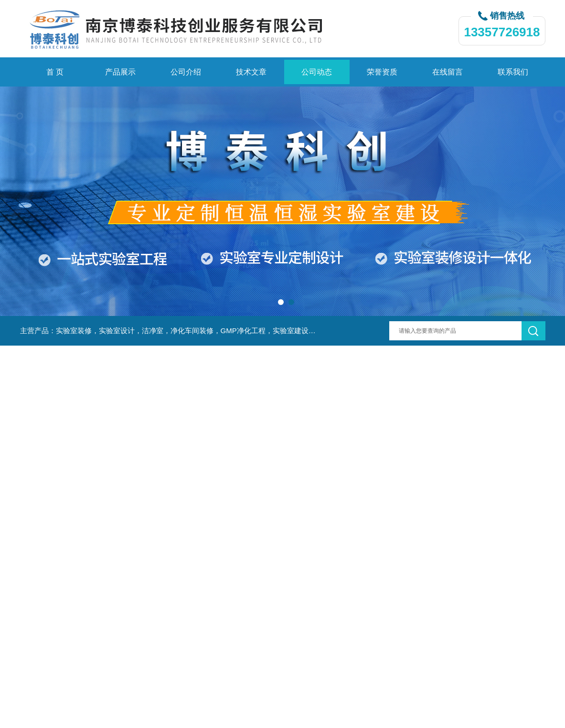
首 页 (55, 72)
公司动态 (317, 72)
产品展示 (120, 72)
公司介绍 (186, 72)
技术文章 (251, 72)
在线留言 (448, 72)
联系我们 (513, 72)
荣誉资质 (382, 72)
